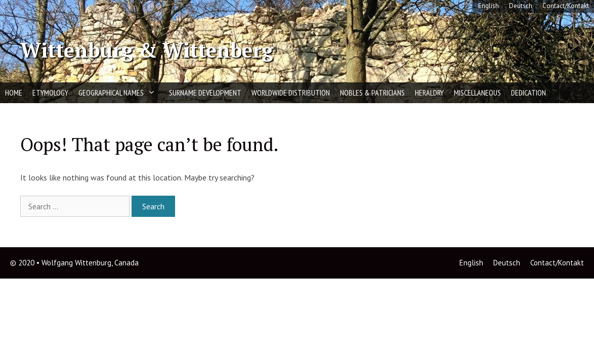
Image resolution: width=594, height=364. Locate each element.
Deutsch (521, 6)
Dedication (528, 93)
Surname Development (205, 93)
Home (14, 93)
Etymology (50, 93)
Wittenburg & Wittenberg (147, 50)
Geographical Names (121, 93)
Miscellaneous (477, 93)
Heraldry (429, 93)
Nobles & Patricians (372, 93)
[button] (154, 93)
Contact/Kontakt (566, 6)
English (489, 6)
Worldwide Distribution (291, 93)
